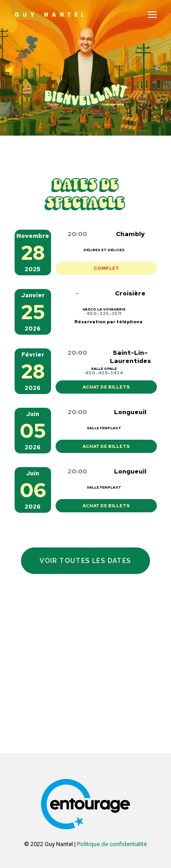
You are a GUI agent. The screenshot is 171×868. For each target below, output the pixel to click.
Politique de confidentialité (112, 844)
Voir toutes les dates (85, 561)
